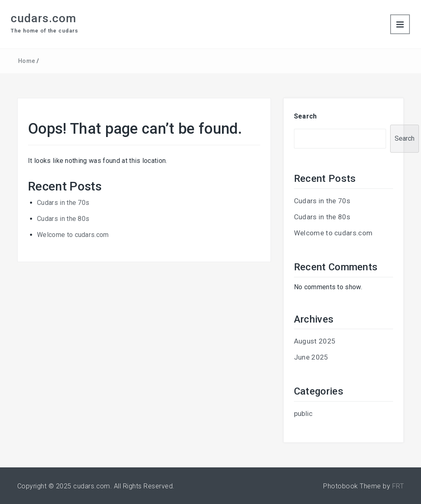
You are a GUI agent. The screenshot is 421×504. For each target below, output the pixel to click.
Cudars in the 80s (63, 219)
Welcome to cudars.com (73, 235)
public (303, 413)
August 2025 (315, 341)
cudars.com (44, 18)
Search (305, 116)
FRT (398, 486)
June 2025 (311, 357)
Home (27, 61)
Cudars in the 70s (63, 203)
